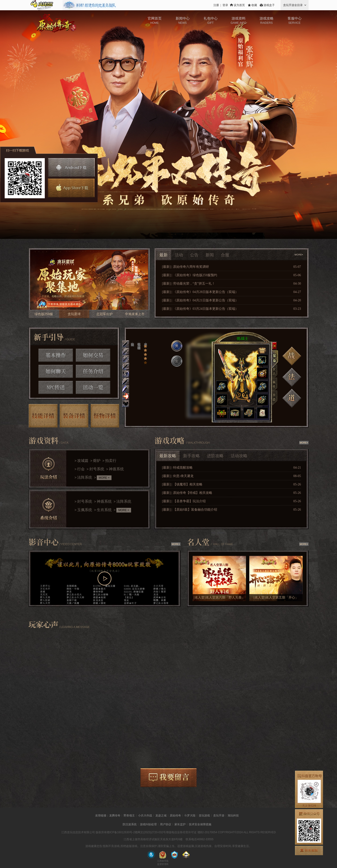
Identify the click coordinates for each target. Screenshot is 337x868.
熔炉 (97, 461)
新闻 (210, 255)
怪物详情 (105, 416)
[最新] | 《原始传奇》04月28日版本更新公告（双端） (200, 292)
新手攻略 (191, 456)
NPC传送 (56, 387)
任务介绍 (93, 371)
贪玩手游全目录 (293, 5)
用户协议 (166, 824)
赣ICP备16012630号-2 (121, 832)
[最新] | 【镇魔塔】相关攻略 (182, 484)
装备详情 (74, 416)
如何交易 (93, 355)
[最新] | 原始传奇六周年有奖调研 (186, 267)
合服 (225, 255)
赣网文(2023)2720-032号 (150, 832)
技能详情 (43, 416)
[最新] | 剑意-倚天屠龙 (178, 476)
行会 (81, 469)
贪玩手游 (219, 816)
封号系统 (97, 469)
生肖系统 (104, 510)
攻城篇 (83, 461)
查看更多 (299, 255)
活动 (179, 255)
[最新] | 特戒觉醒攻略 (177, 468)
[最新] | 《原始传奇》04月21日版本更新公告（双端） (200, 300)
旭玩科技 (233, 816)
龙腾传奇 (115, 816)
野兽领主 (129, 816)
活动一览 (93, 387)
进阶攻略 (215, 456)
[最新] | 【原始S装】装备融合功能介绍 (190, 510)
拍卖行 (111, 461)
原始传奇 (175, 816)
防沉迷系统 (130, 824)
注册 (216, 5)
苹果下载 (71, 188)
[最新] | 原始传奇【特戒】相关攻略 (187, 493)
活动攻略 (239, 456)
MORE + (104, 478)
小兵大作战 (145, 816)
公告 (194, 255)
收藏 (254, 5)
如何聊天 (56, 371)
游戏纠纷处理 (148, 824)
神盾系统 (116, 469)
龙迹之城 (161, 816)
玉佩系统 (85, 510)
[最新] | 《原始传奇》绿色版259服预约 (190, 275)
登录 (225, 5)
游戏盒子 (269, 5)
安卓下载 (71, 167)
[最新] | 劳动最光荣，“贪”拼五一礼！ (189, 284)
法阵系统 (85, 477)
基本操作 (56, 355)
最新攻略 (168, 456)
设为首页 (239, 5)
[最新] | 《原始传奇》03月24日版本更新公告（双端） (200, 309)
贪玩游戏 (204, 816)
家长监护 (180, 824)
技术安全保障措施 (200, 824)
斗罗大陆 (190, 816)
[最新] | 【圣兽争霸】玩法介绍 (184, 501)
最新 (163, 255)
